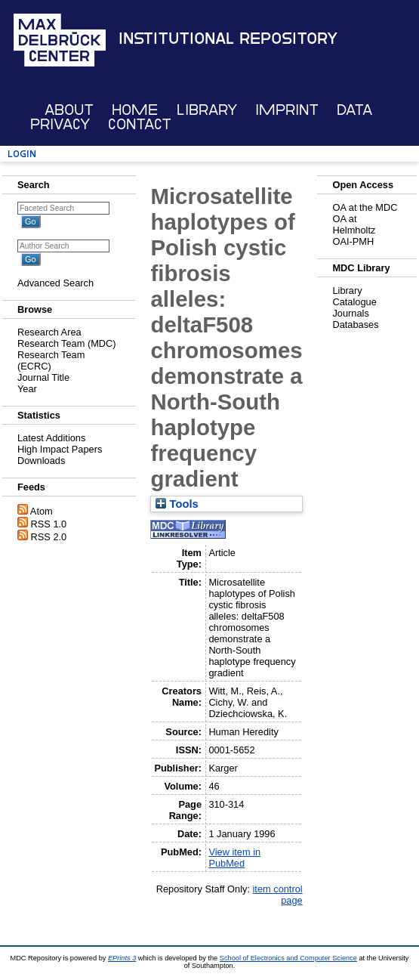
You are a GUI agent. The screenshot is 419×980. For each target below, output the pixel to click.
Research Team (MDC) (67, 343)
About (69, 110)
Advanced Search (55, 283)
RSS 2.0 (49, 537)
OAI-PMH (353, 241)
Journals (350, 313)
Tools (177, 504)
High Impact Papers (60, 449)
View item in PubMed (234, 858)
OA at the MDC (365, 207)
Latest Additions (51, 438)
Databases (355, 325)
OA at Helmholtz (354, 224)
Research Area (49, 332)
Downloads (41, 461)
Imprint (287, 110)
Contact (140, 124)
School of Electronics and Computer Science (288, 958)
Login (22, 154)
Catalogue (354, 302)
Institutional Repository (228, 39)
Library (207, 110)
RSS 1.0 (49, 524)
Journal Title (43, 377)
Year (27, 389)
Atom (42, 511)
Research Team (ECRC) (51, 360)
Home (135, 110)
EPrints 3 (122, 958)
